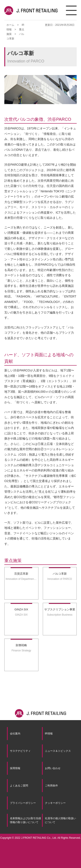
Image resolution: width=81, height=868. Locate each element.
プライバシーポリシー (23, 803)
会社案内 (15, 734)
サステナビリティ (20, 751)
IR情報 (49, 734)
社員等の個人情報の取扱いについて (60, 820)
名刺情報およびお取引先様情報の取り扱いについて (25, 820)
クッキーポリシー (55, 803)
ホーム (10, 25)
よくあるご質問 (19, 786)
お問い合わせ (53, 768)
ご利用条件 (51, 786)
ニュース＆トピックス (58, 751)
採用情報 (15, 768)
